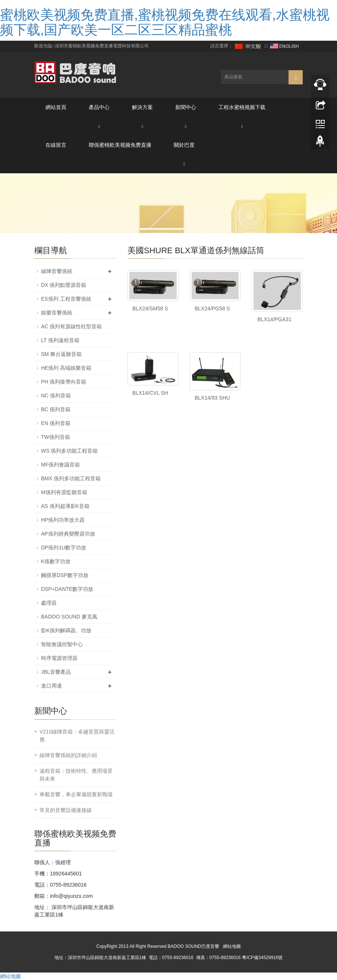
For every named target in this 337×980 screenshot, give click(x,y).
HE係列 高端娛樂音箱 (66, 368)
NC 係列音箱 (56, 396)
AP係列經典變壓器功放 (68, 534)
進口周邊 (51, 686)
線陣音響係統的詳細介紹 (68, 755)
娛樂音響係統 (57, 313)
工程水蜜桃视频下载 (242, 107)
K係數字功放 (56, 561)
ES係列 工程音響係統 (66, 299)
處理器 (49, 603)
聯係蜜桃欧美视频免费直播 (120, 145)
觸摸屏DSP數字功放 (65, 575)
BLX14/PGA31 (275, 319)
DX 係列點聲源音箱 (64, 285)
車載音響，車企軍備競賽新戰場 (76, 794)
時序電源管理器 (59, 658)
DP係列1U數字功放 (64, 548)
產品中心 (99, 107)
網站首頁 (56, 107)
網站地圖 (232, 946)
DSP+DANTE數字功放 (67, 589)
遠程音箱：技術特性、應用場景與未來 (76, 775)
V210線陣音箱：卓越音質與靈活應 (77, 736)
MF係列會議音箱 (60, 465)
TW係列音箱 (56, 437)
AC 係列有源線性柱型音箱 (71, 326)
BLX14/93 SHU (212, 398)
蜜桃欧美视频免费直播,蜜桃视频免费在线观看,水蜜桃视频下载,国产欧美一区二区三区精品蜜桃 (165, 22)
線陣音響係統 (57, 271)
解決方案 (142, 107)
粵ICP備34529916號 (262, 958)
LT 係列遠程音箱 (60, 340)
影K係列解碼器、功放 (66, 630)
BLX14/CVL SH (150, 393)
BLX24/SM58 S (150, 308)
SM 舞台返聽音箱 (61, 354)
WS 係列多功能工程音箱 (69, 451)
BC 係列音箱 (56, 409)
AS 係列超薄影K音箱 (65, 506)
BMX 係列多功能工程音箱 (71, 478)
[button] (99, 126)
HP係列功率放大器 (63, 520)
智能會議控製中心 (62, 644)
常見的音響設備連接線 (66, 810)
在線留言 (56, 145)
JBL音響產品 (56, 672)
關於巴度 (184, 145)
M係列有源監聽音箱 (64, 492)
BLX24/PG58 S (212, 308)
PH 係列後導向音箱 (64, 382)
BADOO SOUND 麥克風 (69, 617)
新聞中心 (186, 107)
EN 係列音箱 (56, 423)
